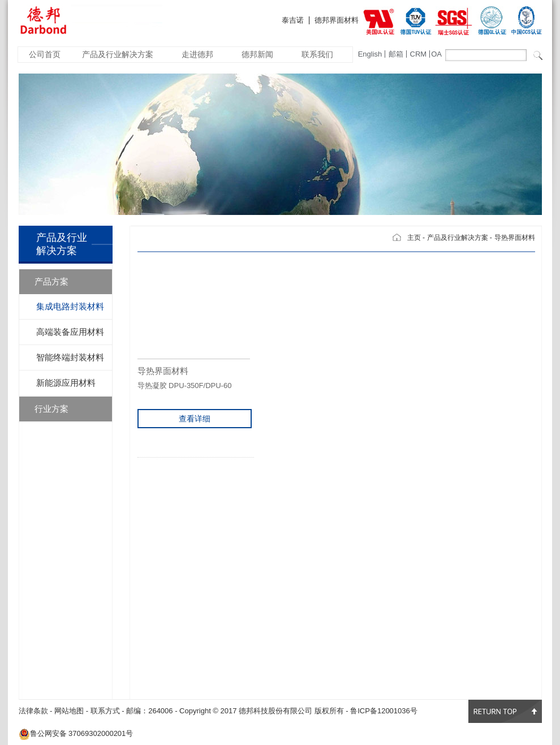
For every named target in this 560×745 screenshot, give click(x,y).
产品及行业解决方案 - (460, 238)
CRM (419, 54)
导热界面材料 (515, 238)
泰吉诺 (293, 20)
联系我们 (317, 54)
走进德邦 (197, 54)
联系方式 (105, 711)
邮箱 (396, 54)
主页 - (416, 238)
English (370, 54)
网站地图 (69, 711)
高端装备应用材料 (70, 332)
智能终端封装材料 (70, 357)
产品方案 (51, 281)
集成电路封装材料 (70, 306)
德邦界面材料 (337, 20)
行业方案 (51, 409)
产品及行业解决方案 (118, 54)
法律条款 (33, 711)
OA (436, 54)
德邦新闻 (257, 54)
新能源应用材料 (66, 383)
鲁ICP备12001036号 (384, 711)
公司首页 (45, 54)
